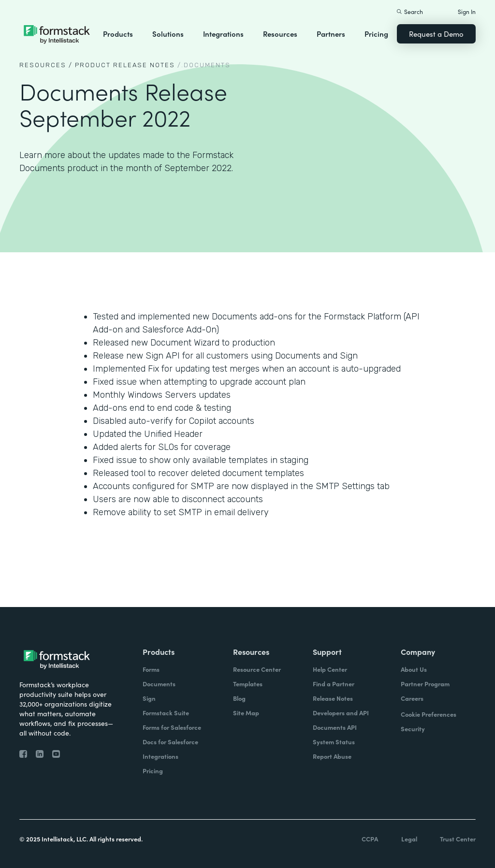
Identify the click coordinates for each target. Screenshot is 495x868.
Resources (280, 34)
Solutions (168, 34)
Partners (331, 34)
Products (118, 34)
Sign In (467, 11)
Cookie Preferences (429, 714)
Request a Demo (436, 34)
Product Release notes (125, 65)
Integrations (223, 34)
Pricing (376, 34)
